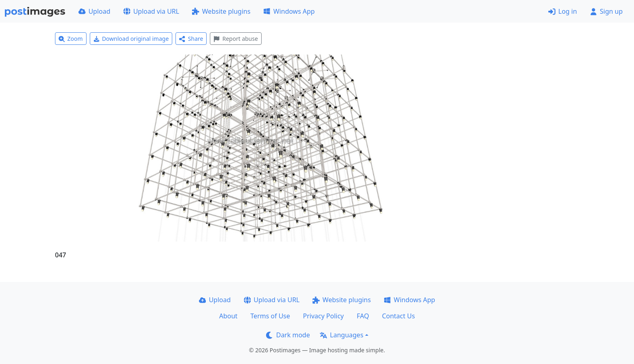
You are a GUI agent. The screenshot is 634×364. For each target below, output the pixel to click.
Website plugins (221, 11)
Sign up (606, 11)
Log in (563, 11)
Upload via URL (151, 11)
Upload (94, 11)
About (228, 316)
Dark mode (288, 335)
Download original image (131, 39)
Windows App (289, 11)
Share (191, 39)
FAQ (363, 316)
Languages (341, 335)
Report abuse (236, 39)
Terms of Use (270, 316)
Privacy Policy (323, 316)
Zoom (71, 39)
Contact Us (398, 316)
